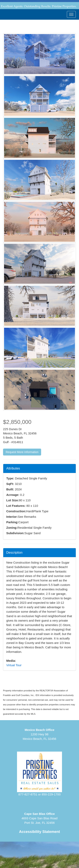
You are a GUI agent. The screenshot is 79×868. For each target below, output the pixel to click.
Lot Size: (13, 500)
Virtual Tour (14, 665)
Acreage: (13, 495)
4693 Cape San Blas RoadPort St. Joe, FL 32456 (39, 818)
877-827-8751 (28, 794)
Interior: (12, 517)
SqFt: (10, 484)
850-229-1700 (51, 794)
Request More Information (22, 452)
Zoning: (12, 528)
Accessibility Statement (39, 832)
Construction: (16, 511)
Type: (10, 478)
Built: (10, 489)
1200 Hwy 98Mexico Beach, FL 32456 (39, 734)
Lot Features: (16, 506)
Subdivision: (15, 533)
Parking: (12, 522)
